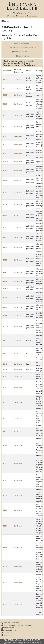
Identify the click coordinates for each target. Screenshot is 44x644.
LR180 (5, 481)
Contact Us (7, 633)
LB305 (5, 88)
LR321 (5, 567)
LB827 (5, 248)
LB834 (5, 272)
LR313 (5, 547)
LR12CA (5, 327)
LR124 (5, 445)
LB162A (5, 162)
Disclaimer (7, 635)
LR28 (4, 388)
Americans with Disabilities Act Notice (17, 625)
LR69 (4, 432)
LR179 (5, 464)
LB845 (5, 354)
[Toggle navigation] (6, 21)
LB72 (4, 145)
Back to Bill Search (22, 43)
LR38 (4, 402)
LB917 (5, 297)
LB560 (5, 227)
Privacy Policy (8, 628)
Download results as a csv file (22, 47)
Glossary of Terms (9, 630)
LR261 (5, 526)
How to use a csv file (22, 52)
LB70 (4, 127)
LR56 (4, 418)
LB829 (5, 260)
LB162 (5, 154)
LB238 (5, 216)
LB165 (5, 192)
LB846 (5, 364)
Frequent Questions (10, 623)
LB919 (5, 307)
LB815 (5, 237)
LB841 (5, 281)
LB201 (5, 204)
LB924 (5, 315)
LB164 (5, 181)
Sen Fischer (18, 79)
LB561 (5, 104)
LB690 (5, 340)
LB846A (5, 288)
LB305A (5, 95)
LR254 (5, 510)
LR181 (5, 495)
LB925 (5, 370)
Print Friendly (22, 56)
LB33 (4, 115)
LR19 (4, 376)
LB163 (5, 171)
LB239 (5, 79)
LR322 (5, 583)
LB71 (4, 137)
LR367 (5, 604)
